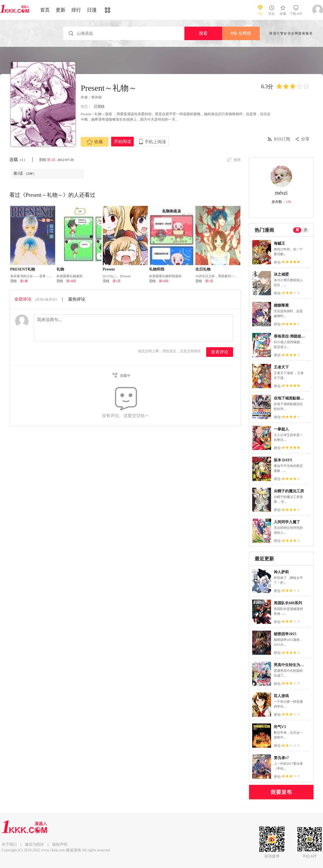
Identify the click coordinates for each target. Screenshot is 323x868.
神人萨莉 (281, 572)
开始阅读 (122, 141)
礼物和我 (157, 269)
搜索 (203, 33)
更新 (61, 10)
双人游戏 (281, 696)
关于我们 (9, 844)
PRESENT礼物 (23, 269)
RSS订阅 (282, 139)
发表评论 (220, 352)
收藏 (95, 142)
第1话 (52, 160)
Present (109, 269)
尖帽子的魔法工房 (289, 491)
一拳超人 (281, 429)
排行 (76, 10)
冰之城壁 (281, 274)
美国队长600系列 (288, 603)
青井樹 (96, 97)
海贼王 (279, 243)
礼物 (60, 269)
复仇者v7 (281, 758)
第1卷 (24, 281)
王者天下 (281, 367)
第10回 (71, 281)
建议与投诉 (34, 844)
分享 (305, 139)
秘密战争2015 (285, 634)
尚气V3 (280, 727)
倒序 (237, 160)
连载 (18, 159)
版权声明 (60, 844)
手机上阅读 (155, 142)
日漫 (92, 10)
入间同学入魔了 (287, 522)
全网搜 (241, 33)
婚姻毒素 (281, 305)
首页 (45, 10)
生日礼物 (203, 269)
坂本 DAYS (283, 460)
